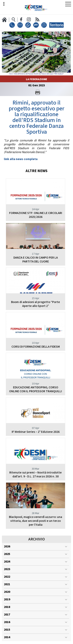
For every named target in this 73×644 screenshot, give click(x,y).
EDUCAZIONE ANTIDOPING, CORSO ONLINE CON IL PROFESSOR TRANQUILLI (36, 389)
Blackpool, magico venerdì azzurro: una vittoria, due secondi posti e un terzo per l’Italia (36, 521)
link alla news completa (21, 159)
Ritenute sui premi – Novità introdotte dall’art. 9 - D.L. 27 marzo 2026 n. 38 (36, 475)
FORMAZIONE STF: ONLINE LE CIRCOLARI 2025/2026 (36, 215)
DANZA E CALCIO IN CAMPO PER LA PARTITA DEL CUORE (36, 260)
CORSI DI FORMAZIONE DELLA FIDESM (36, 347)
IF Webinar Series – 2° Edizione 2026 (36, 432)
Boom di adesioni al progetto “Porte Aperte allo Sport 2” (36, 304)
